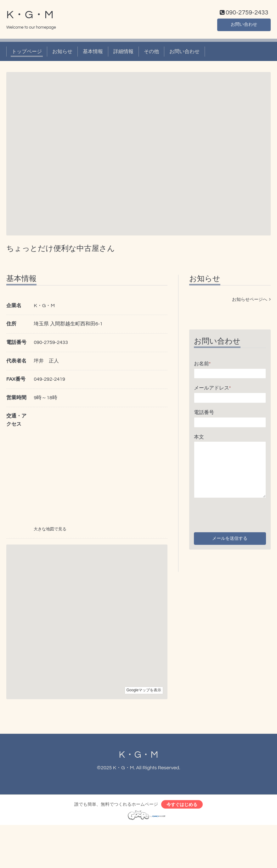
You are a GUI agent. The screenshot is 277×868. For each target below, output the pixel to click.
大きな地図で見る (50, 531)
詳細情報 (123, 53)
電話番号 (204, 414)
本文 (199, 438)
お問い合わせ (244, 25)
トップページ (27, 53)
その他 (151, 53)
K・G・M (30, 16)
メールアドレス (212, 390)
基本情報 (93, 53)
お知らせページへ (251, 301)
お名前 (202, 365)
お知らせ (62, 53)
